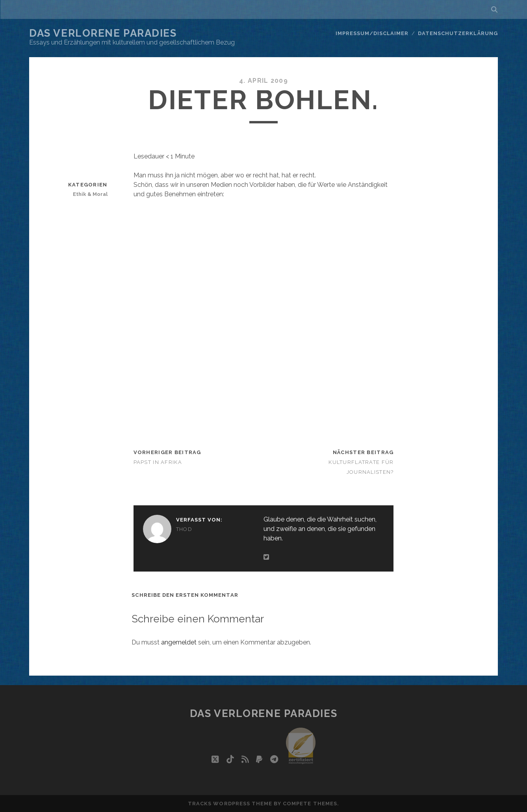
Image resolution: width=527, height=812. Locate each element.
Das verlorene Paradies (103, 33)
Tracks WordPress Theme (230, 804)
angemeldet (179, 642)
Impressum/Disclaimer (372, 33)
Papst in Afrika (158, 462)
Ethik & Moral (90, 194)
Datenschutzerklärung (458, 33)
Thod (184, 529)
